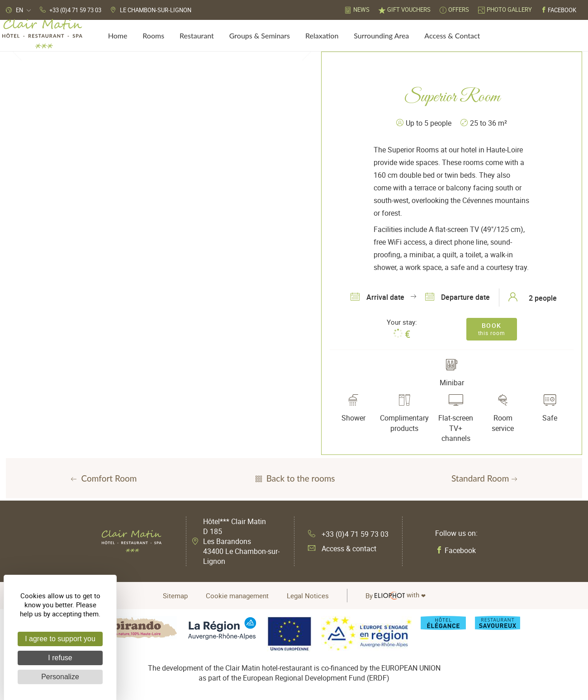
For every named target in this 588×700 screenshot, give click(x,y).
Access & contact (342, 549)
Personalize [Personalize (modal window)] (60, 677)
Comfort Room (103, 478)
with (396, 596)
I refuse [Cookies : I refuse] (60, 658)
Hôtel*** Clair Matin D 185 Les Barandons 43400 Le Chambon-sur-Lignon (241, 541)
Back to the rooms (294, 478)
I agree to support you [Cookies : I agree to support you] (60, 639)
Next (307, 52)
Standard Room (485, 478)
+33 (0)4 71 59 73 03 (348, 534)
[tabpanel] (162, 52)
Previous (17, 52)
